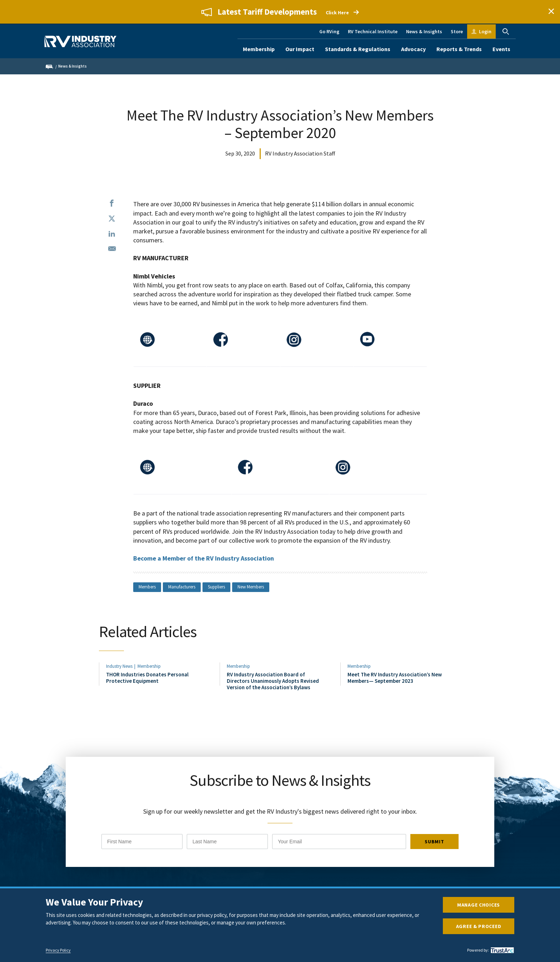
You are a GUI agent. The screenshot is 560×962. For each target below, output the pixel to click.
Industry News (119, 668)
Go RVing (329, 31)
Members (147, 587)
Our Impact (300, 49)
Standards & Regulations (358, 49)
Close (551, 12)
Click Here (337, 13)
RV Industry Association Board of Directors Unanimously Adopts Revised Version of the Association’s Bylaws (273, 683)
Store (457, 31)
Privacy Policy (58, 950)
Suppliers (216, 587)
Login (485, 31)
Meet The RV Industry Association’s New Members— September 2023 (395, 680)
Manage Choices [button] (479, 905)
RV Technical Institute (373, 31)
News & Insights (424, 31)
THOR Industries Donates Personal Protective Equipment (147, 680)
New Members (251, 587)
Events (501, 49)
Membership (259, 49)
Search (506, 31)
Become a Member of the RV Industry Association (204, 558)
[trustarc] (501, 950)
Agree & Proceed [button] (479, 926)
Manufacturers (182, 587)
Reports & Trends (459, 49)
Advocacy (413, 49)
